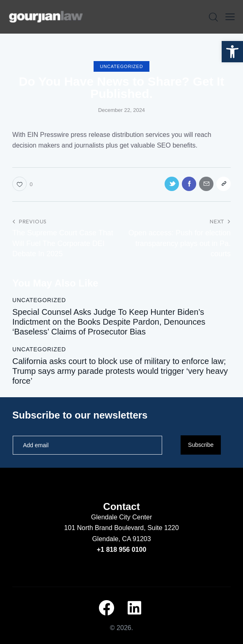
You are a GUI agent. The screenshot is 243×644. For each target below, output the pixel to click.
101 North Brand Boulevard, (106, 528)
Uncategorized (122, 66)
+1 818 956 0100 (122, 550)
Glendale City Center (122, 517)
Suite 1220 (163, 528)
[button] (232, 52)
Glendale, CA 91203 (121, 539)
